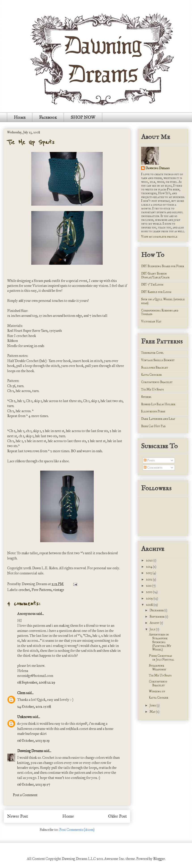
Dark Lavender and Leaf (158, 419)
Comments (153, 468)
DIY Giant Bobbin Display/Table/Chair (155, 275)
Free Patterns (42, 590)
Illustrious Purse (153, 411)
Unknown (24, 717)
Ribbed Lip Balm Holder (158, 404)
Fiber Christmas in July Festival (162, 658)
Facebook (48, 117)
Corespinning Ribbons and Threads (160, 312)
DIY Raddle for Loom (156, 292)
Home (20, 117)
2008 (150, 605)
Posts (149, 460)
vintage (59, 590)
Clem (21, 693)
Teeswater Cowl (152, 353)
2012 (149, 579)
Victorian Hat (151, 321)
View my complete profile (159, 237)
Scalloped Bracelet (155, 368)
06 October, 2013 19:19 (33, 741)
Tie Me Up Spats (31, 142)
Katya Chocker (151, 375)
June (153, 705)
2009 (150, 598)
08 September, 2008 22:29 (36, 682)
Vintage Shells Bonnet (158, 360)
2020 (150, 560)
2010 (149, 592)
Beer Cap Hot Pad (153, 426)
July (153, 629)
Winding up (157, 691)
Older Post (118, 816)
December (157, 610)
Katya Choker (159, 698)
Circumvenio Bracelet (157, 382)
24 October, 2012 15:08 (34, 707)
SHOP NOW (83, 117)
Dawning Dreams (30, 751)
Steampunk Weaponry (158, 668)
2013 (149, 573)
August (155, 623)
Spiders (146, 397)
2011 (149, 586)
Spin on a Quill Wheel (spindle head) (163, 301)
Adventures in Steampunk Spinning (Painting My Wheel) (160, 642)
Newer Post (18, 816)
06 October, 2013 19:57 (34, 784)
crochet (24, 590)
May (153, 712)
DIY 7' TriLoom (152, 285)
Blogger (159, 859)
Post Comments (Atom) (77, 830)
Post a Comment (25, 795)
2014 (149, 567)
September (157, 617)
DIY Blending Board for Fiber (163, 266)
